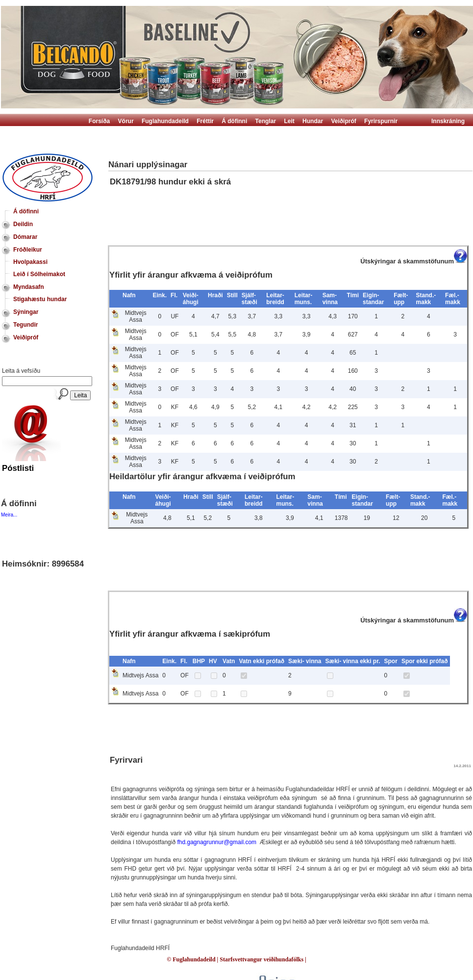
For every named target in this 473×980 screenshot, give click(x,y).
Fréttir (205, 121)
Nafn (129, 295)
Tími (353, 295)
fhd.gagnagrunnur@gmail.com (217, 842)
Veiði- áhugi (191, 299)
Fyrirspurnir (381, 121)
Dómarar (25, 237)
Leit (289, 121)
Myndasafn (29, 287)
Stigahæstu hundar (40, 299)
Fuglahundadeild (165, 121)
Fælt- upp (401, 299)
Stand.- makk (426, 299)
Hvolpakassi (30, 262)
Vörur (126, 121)
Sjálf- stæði (249, 299)
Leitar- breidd (275, 299)
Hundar (313, 121)
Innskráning (448, 121)
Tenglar (266, 121)
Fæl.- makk (453, 299)
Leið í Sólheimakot (39, 274)
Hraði (215, 295)
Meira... (9, 515)
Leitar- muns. (304, 299)
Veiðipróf (343, 121)
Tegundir (25, 325)
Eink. (160, 295)
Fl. (174, 295)
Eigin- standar (373, 299)
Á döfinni (234, 121)
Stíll (232, 295)
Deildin (23, 224)
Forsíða (99, 121)
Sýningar (26, 312)
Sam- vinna (330, 299)
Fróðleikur (28, 250)
